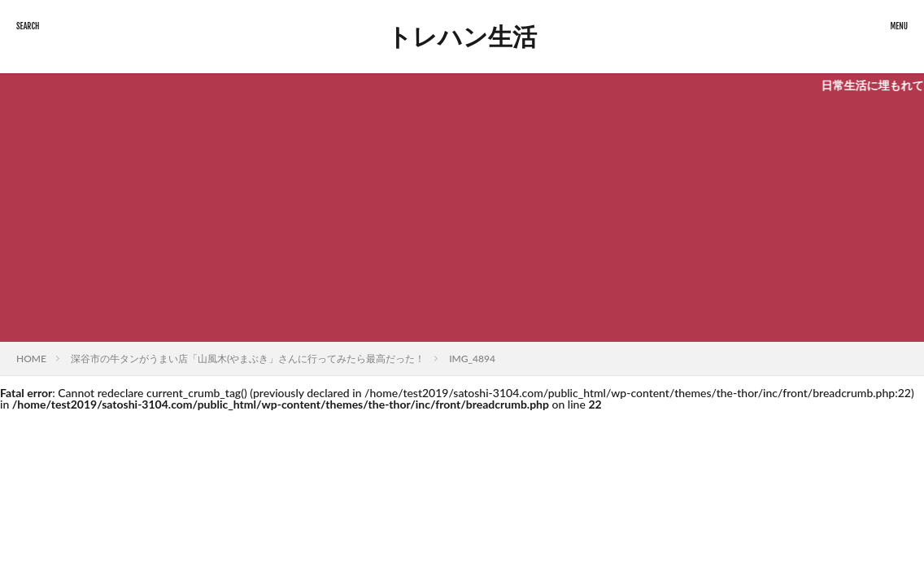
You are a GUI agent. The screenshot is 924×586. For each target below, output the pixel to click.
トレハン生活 (462, 37)
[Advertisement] (462, 220)
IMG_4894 (472, 359)
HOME (31, 359)
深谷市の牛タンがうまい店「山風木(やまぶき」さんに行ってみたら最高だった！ (248, 359)
